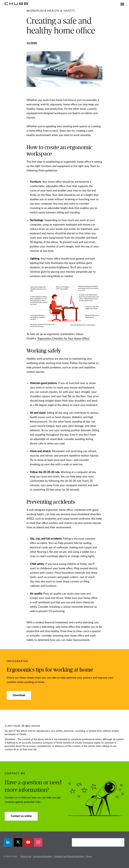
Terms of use (26, 856)
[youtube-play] (28, 842)
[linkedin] (8, 842)
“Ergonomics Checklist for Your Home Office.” (63, 339)
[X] (18, 842)
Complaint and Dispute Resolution (69, 856)
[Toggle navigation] (122, 4)
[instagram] (38, 842)
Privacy (89, 856)
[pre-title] (51, 11)
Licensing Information (42, 856)
